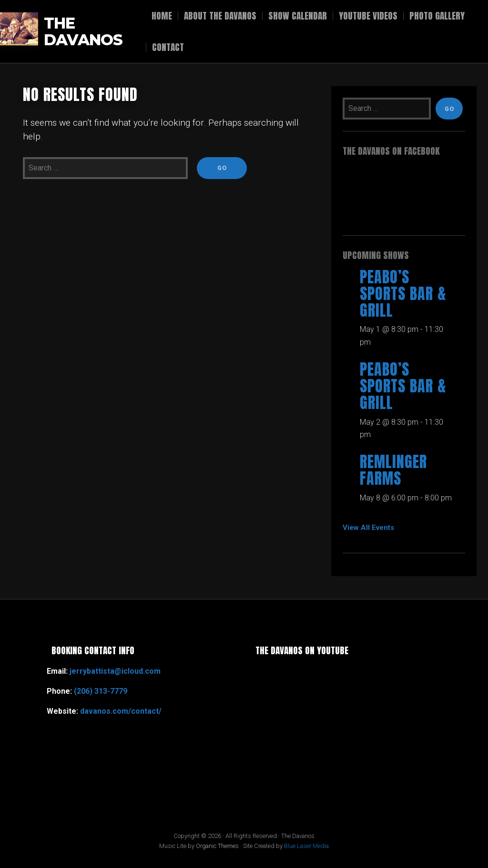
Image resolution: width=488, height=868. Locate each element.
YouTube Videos (368, 16)
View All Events (368, 528)
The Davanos (83, 31)
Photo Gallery (437, 16)
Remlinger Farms (393, 470)
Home (162, 16)
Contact (168, 47)
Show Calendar (298, 16)
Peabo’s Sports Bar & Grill (403, 294)
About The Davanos (220, 16)
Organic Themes (217, 846)
